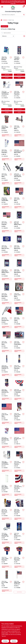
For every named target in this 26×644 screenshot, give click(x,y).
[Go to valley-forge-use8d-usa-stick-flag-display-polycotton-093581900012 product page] (19, 557)
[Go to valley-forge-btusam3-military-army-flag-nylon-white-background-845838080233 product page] (19, 246)
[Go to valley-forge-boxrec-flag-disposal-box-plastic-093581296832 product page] (7, 438)
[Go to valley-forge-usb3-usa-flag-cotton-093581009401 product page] (19, 318)
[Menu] (2, 7)
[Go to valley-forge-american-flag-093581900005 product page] (19, 582)
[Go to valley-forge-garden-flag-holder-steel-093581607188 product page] (7, 486)
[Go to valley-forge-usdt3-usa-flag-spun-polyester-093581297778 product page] (7, 222)
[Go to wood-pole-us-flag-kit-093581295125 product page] (19, 366)
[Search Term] (13, 15)
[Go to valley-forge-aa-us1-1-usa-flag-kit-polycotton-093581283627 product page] (19, 510)
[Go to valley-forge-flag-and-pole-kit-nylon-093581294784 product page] (7, 198)
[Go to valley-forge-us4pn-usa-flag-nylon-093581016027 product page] (19, 198)
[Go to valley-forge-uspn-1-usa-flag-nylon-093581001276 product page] (7, 342)
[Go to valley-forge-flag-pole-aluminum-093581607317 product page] (7, 62)
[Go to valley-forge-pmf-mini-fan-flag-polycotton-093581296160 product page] (19, 486)
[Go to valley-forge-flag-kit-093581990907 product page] (19, 294)
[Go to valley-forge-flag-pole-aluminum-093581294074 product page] (7, 366)
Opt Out (14, 641)
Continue (5, 641)
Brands (5, 20)
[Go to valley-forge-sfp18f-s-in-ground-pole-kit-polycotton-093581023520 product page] (7, 150)
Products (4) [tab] (4, 26)
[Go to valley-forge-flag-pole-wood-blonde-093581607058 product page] (7, 510)
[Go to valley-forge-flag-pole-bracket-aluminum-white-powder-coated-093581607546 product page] (7, 462)
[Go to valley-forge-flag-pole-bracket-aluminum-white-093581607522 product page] (7, 97)
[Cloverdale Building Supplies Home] (13, 8)
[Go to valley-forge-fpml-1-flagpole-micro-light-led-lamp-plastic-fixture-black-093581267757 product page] (19, 174)
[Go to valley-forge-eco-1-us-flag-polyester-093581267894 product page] (19, 438)
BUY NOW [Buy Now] (7, 78)
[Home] (1, 20)
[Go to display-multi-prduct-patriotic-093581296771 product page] (7, 126)
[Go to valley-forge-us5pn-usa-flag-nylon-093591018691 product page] (19, 150)
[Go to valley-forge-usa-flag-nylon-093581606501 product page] (7, 414)
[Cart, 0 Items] (23, 7)
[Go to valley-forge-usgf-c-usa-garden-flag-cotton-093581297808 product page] (19, 462)
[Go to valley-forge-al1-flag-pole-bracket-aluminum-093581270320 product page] (19, 62)
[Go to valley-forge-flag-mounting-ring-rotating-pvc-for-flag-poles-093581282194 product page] (7, 533)
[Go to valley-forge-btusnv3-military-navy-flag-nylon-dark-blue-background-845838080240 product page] (7, 294)
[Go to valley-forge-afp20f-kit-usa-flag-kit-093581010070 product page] (19, 126)
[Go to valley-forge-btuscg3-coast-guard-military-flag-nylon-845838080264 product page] (7, 270)
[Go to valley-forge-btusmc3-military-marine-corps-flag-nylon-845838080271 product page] (19, 270)
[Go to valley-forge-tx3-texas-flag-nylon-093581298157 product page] (19, 342)
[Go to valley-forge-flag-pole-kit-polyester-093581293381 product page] (19, 414)
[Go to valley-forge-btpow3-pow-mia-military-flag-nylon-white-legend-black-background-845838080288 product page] (19, 222)
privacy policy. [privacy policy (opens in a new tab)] (5, 633)
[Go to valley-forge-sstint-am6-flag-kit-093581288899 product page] (7, 174)
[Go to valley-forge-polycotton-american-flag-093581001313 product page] (19, 97)
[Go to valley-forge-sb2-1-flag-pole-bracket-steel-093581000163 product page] (19, 533)
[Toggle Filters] (24, 36)
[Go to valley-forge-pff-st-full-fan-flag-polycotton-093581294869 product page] (19, 390)
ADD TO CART (7, 75)
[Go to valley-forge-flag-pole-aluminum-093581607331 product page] (7, 318)
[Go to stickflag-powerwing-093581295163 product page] (7, 582)
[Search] (24, 15)
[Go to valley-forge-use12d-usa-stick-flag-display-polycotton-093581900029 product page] (7, 557)
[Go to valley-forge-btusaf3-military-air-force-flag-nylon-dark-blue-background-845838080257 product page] (7, 246)
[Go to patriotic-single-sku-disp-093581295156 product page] (7, 390)
